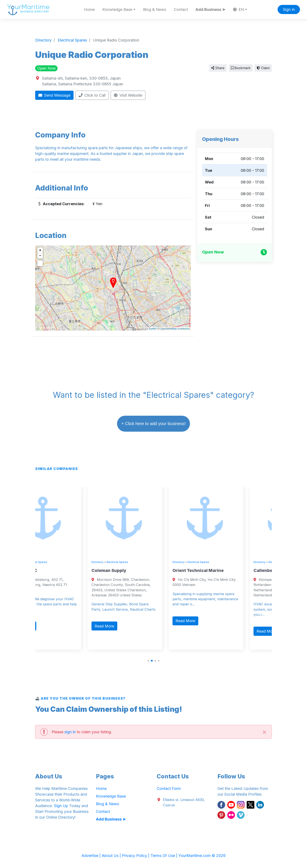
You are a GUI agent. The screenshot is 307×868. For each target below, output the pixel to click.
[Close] (264, 732)
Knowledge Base (111, 796)
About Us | (112, 856)
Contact (181, 9)
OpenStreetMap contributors (175, 329)
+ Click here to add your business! (153, 424)
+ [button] (40, 250)
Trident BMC (52, 570)
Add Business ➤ (210, 9)
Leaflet (153, 329)
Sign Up (61, 806)
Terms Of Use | (164, 856)
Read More (52, 626)
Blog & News (155, 9)
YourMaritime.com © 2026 (202, 856)
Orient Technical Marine (227, 570)
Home (89, 9)
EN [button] (239, 9)
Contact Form (169, 789)
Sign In (289, 9)
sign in (70, 732)
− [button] (40, 256)
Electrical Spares (65, 562)
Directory (45, 562)
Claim (263, 68)
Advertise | (92, 856)
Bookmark (241, 68)
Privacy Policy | (136, 856)
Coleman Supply (137, 570)
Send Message (54, 95)
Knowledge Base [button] (117, 9)
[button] (148, 661)
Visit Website (128, 95)
